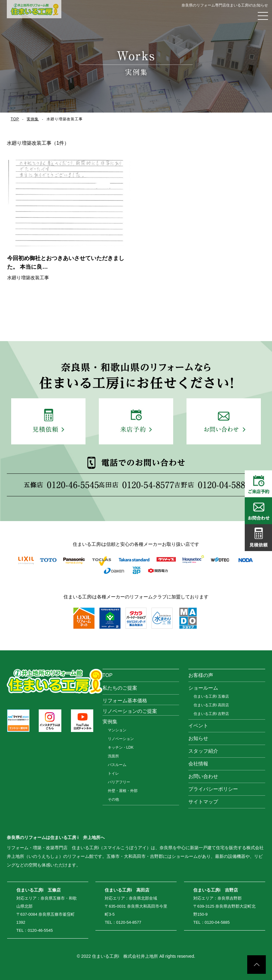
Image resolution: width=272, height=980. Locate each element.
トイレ (113, 773)
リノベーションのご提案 (130, 711)
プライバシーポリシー (213, 789)
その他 (113, 799)
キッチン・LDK (121, 747)
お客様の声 (201, 675)
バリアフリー (119, 782)
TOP (15, 119)
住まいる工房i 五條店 (211, 696)
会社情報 (198, 764)
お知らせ (198, 738)
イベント (198, 726)
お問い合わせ (203, 776)
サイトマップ (203, 802)
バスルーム (117, 765)
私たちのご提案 (120, 688)
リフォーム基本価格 (125, 701)
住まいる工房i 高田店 (211, 705)
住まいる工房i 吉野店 (211, 714)
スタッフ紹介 (203, 751)
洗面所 (113, 756)
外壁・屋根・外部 (123, 791)
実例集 (33, 119)
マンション (117, 730)
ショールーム (203, 688)
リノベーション (121, 739)
